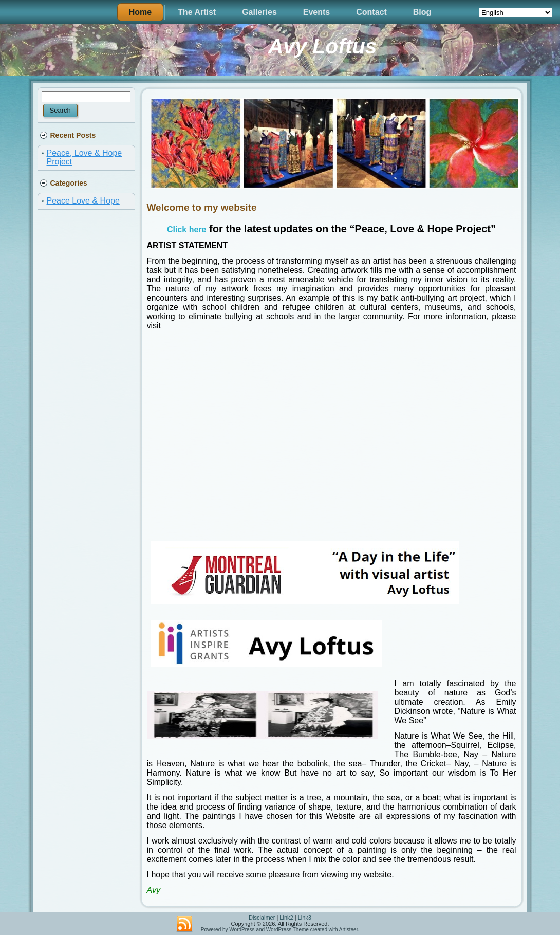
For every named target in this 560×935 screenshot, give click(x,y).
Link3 (305, 918)
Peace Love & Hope (83, 201)
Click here (186, 230)
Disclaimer (262, 918)
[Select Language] (516, 13)
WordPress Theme (287, 930)
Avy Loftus (323, 46)
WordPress (242, 930)
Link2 (286, 918)
